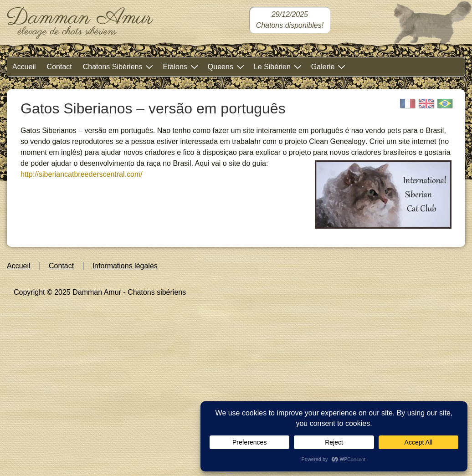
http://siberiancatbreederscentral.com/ (82, 174)
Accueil (24, 67)
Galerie (330, 66)
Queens (227, 66)
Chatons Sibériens (119, 66)
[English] (426, 104)
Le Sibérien (279, 66)
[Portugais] (445, 104)
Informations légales (125, 266)
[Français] (408, 104)
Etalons (181, 66)
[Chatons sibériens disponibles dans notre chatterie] (290, 20)
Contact (59, 67)
